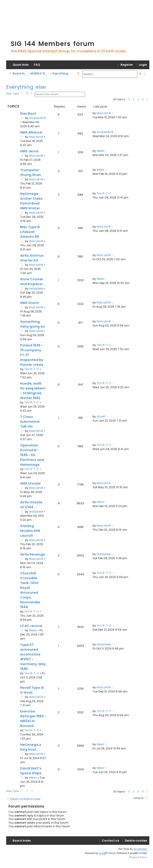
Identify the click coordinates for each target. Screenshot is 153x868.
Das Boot (28, 113)
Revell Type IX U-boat (32, 690)
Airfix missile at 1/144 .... (31, 505)
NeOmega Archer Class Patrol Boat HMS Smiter (31, 201)
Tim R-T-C (104, 193)
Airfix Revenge (33, 554)
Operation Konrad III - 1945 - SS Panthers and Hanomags (32, 455)
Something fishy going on (33, 324)
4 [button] (143, 99)
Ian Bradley (140, 849)
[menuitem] (35, 65)
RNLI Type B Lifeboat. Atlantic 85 (30, 232)
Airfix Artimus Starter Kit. (32, 258)
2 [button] (133, 99)
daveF (101, 416)
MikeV (101, 151)
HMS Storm (30, 303)
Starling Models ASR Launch (30, 531)
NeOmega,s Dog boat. (31, 747)
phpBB (103, 853)
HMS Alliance (31, 132)
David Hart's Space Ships (31, 771)
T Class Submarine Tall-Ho (30, 422)
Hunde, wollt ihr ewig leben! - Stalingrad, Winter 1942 (33, 391)
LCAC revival (31, 626)
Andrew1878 (37, 118)
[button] (147, 99)
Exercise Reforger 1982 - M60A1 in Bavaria (33, 719)
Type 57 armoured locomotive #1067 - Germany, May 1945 (33, 657)
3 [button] (138, 99)
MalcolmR (104, 113)
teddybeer (36, 288)
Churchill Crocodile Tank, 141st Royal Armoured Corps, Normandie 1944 (30, 590)
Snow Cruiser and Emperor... (33, 282)
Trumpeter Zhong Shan (31, 172)
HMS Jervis (29, 151)
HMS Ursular (30, 483)
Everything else (26, 87)
